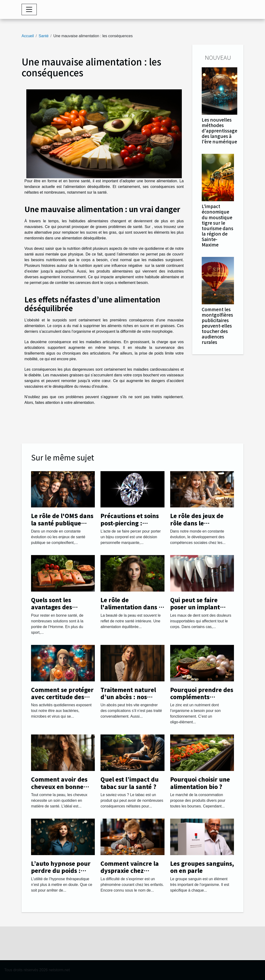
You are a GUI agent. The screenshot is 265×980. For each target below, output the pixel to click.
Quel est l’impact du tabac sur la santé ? (130, 783)
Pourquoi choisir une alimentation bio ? (200, 783)
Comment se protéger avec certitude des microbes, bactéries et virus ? (62, 700)
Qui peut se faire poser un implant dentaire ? (195, 607)
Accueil (28, 36)
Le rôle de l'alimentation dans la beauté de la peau (132, 607)
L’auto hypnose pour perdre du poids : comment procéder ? (61, 871)
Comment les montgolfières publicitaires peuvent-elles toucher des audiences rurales (217, 326)
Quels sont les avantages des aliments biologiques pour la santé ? (61, 611)
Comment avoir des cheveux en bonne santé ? (59, 786)
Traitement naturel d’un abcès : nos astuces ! (128, 697)
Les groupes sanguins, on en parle (202, 867)
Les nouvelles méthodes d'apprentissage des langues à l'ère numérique (219, 131)
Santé (44, 36)
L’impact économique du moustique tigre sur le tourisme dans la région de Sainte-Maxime (217, 225)
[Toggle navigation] (29, 9)
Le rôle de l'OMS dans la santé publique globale (62, 523)
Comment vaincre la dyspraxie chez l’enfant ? (130, 871)
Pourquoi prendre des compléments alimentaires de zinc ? (202, 697)
